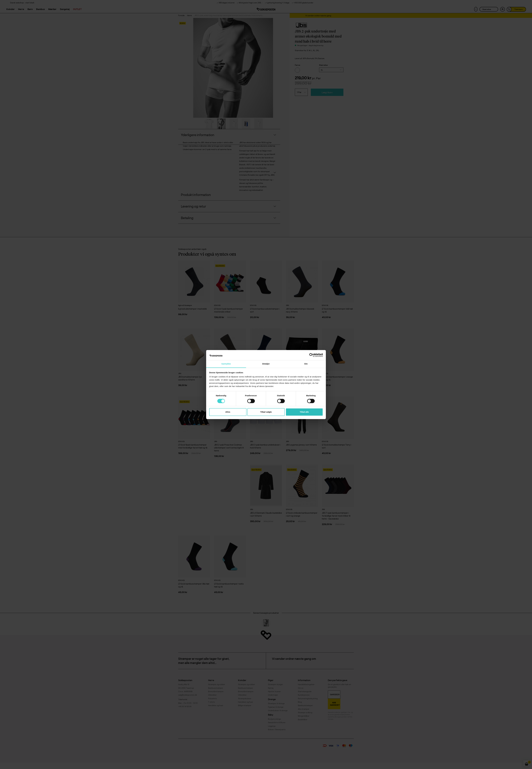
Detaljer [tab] (266, 364)
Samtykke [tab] (226, 364)
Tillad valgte (266, 412)
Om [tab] (306, 364)
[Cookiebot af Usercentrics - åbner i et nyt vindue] (311, 355)
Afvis (228, 412)
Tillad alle (304, 412)
